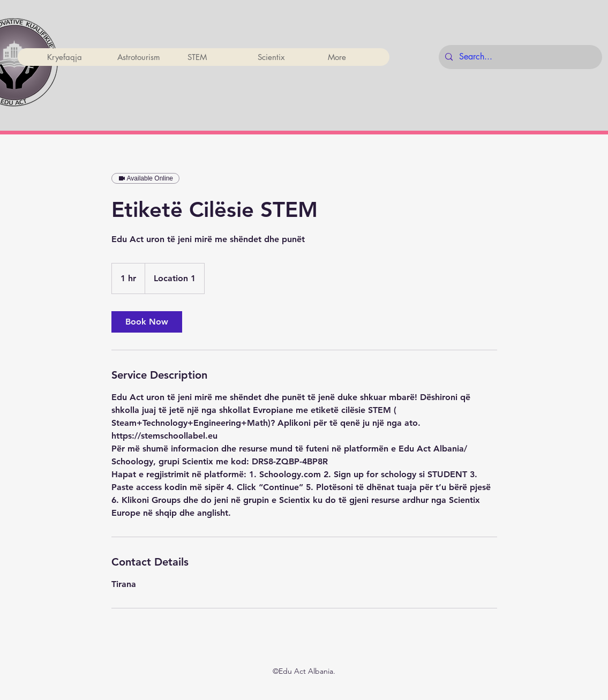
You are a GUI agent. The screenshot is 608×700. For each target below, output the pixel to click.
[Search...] (519, 57)
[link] (147, 322)
